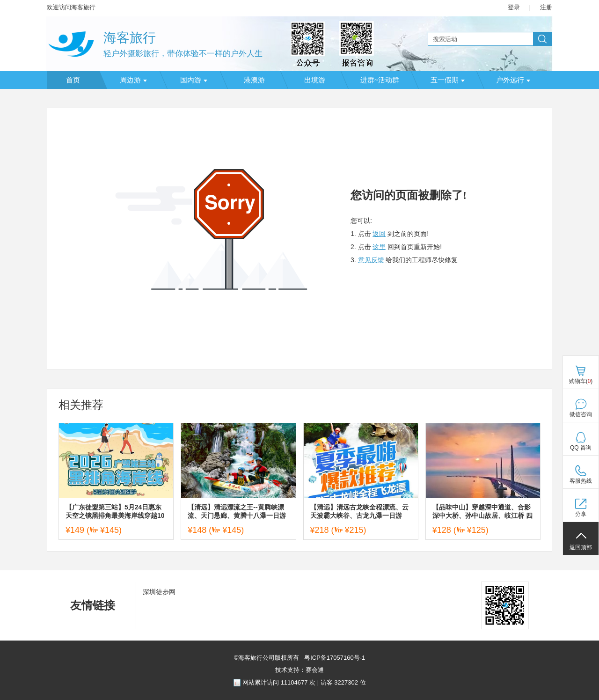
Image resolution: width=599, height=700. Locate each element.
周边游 (133, 80)
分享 (581, 514)
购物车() (581, 381)
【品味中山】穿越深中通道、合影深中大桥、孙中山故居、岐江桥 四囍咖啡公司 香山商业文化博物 (482, 512)
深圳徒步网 (159, 592)
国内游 (194, 80)
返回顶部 (581, 547)
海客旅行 (130, 38)
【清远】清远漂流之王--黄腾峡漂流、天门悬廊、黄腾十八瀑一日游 (237, 511)
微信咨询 (581, 414)
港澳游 (254, 80)
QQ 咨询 (581, 448)
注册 (546, 7)
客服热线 (581, 481)
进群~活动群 (380, 80)
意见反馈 (371, 260)
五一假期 (448, 80)
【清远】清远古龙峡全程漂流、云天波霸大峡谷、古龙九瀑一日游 (359, 511)
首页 (73, 80)
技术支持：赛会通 (299, 670)
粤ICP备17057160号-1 (334, 658)
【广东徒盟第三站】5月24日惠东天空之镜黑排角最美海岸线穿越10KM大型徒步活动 (115, 512)
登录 (514, 7)
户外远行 (513, 80)
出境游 (315, 80)
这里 (379, 247)
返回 (379, 234)
